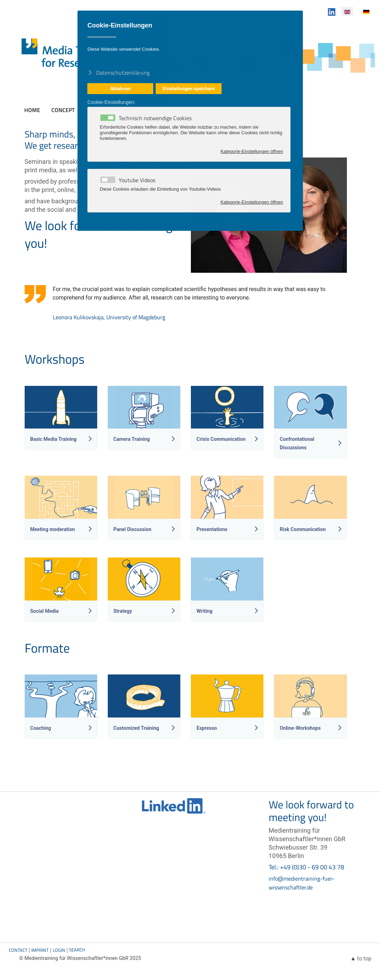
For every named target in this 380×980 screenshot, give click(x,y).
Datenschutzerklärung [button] (123, 72)
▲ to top (361, 958)
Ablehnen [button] (120, 88)
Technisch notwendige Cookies (155, 118)
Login (59, 950)
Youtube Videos (137, 180)
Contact (18, 950)
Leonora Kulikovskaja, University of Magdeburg (109, 317)
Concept (63, 110)
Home (32, 110)
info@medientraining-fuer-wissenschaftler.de (302, 883)
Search (77, 950)
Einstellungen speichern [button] (189, 88)
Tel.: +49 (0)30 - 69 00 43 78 (306, 867)
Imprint (40, 950)
